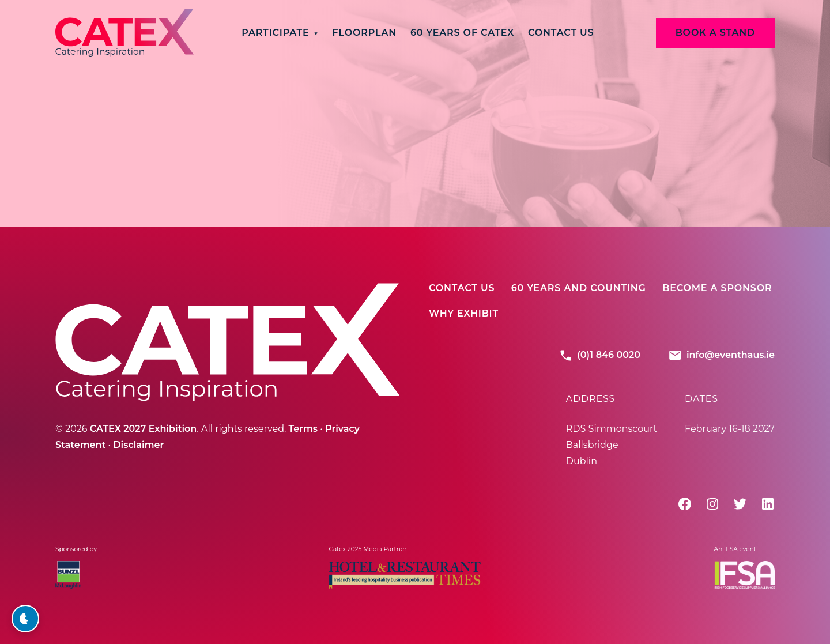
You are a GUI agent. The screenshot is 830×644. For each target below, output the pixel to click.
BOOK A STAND (715, 33)
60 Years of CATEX (462, 33)
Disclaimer (138, 445)
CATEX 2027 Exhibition (144, 429)
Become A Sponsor (717, 288)
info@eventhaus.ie (721, 355)
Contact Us (561, 33)
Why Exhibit (464, 313)
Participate (275, 33)
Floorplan (365, 33)
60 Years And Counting (579, 288)
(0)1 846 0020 (599, 355)
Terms (303, 429)
